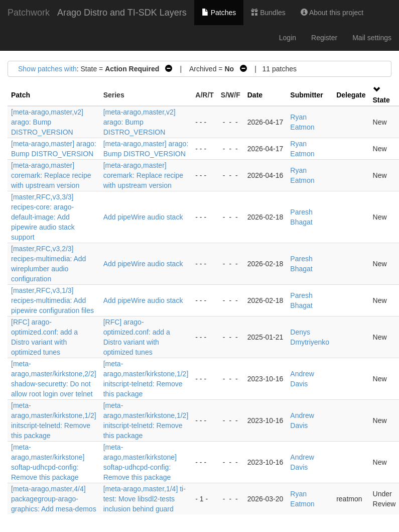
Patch (21, 95)
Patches (219, 13)
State (381, 100)
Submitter (306, 95)
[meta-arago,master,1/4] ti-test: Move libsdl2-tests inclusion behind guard (145, 499)
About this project (332, 13)
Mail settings (372, 38)
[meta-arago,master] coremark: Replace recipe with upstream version (51, 175)
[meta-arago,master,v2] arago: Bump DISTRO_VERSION (47, 122)
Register (324, 38)
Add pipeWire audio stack (143, 217)
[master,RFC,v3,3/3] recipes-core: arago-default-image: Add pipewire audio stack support (43, 217)
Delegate (351, 95)
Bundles (268, 13)
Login (288, 38)
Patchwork (29, 13)
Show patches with (47, 69)
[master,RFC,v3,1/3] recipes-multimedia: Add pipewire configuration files (52, 300)
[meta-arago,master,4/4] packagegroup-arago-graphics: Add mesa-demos (54, 499)
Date (255, 95)
